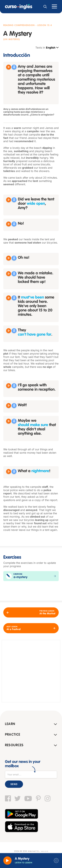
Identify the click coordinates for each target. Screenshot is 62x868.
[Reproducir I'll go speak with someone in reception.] (9, 386)
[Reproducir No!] (9, 224)
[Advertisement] (31, 671)
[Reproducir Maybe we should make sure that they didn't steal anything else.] (9, 421)
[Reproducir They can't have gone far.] (9, 331)
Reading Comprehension (19, 25)
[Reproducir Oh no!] (9, 258)
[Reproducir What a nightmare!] (9, 472)
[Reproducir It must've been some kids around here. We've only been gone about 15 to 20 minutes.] (9, 298)
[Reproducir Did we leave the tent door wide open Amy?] (9, 200)
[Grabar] (14, 67)
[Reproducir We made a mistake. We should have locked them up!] (9, 274)
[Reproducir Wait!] (9, 406)
